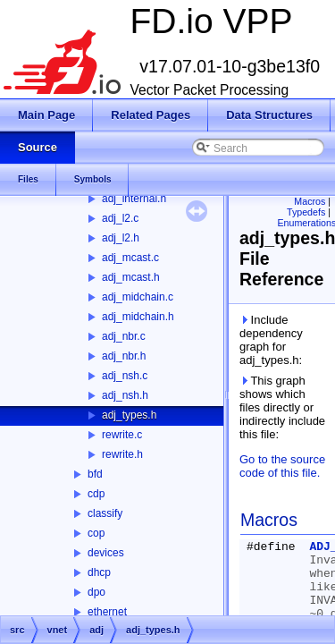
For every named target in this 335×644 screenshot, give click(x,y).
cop (96, 533)
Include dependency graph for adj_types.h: (271, 340)
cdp (96, 494)
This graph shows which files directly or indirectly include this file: (282, 407)
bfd (95, 474)
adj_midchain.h (138, 317)
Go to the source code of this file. (282, 466)
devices (106, 553)
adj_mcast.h (131, 277)
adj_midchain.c (138, 297)
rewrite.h (122, 454)
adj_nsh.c (125, 376)
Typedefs (306, 212)
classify (105, 513)
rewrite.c (122, 435)
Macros (310, 201)
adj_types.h (129, 415)
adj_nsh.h (125, 395)
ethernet (107, 612)
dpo (96, 592)
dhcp (99, 572)
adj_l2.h (121, 238)
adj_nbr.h (124, 356)
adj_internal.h (134, 199)
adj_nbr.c (124, 336)
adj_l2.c (120, 218)
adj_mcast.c (130, 258)
